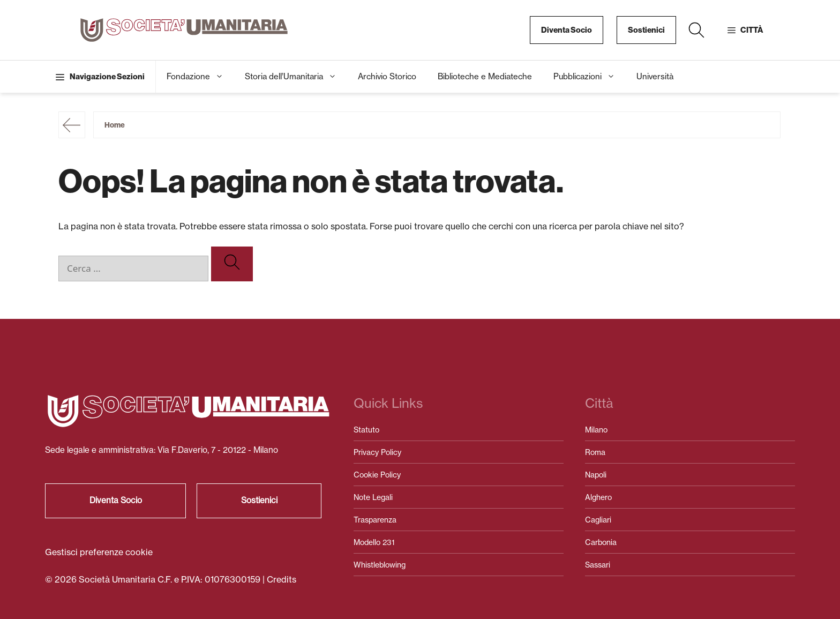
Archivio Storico (387, 76)
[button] (696, 30)
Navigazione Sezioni (107, 77)
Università (655, 76)
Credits (282, 579)
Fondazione (200, 77)
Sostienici (646, 30)
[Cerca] (232, 264)
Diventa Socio (567, 30)
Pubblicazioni (590, 77)
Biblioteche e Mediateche (485, 76)
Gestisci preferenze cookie (99, 552)
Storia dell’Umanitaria (296, 77)
